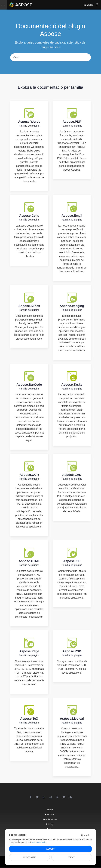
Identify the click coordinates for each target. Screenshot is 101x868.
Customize (29, 857)
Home (50, 809)
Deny (72, 857)
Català (88, 5)
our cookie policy (39, 842)
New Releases (50, 819)
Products (50, 814)
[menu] (3, 5)
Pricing (50, 824)
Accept (51, 849)
